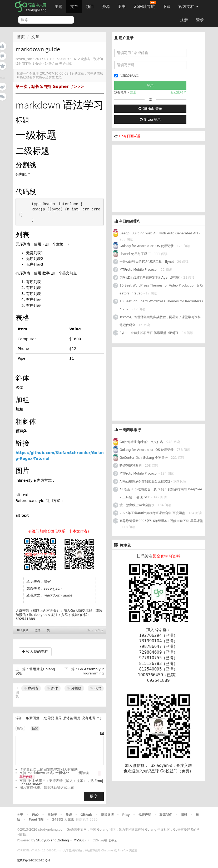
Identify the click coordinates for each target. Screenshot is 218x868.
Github (86, 815)
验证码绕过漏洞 (131, 466)
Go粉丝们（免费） (177, 771)
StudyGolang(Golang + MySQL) (61, 840)
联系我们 (166, 815)
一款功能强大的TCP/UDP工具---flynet (147, 262)
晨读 (69, 815)
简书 (47, 582)
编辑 (20, 728)
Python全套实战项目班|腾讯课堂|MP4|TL (149, 333)
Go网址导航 (145, 5)
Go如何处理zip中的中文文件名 (141, 442)
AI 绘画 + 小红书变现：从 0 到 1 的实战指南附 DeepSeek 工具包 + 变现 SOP (161, 493)
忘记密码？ (179, 92)
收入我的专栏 (35, 652)
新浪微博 (107, 815)
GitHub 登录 (150, 109)
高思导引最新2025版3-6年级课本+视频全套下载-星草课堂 (161, 521)
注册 (184, 20)
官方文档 (188, 7)
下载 (167, 7)
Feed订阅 (36, 820)
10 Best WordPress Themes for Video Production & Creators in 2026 (162, 289)
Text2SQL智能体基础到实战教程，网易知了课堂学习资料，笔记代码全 (162, 321)
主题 (58, 7)
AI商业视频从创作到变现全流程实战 (145, 481)
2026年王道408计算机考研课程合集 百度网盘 (152, 513)
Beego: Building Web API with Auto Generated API (159, 233)
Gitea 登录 (150, 119)
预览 (35, 728)
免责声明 (145, 815)
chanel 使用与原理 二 (135, 254)
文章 (74, 7)
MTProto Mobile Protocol (138, 270)
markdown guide (58, 595)
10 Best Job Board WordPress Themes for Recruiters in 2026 (161, 305)
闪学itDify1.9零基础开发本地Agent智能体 (150, 278)
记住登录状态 (126, 75)
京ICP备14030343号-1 (34, 860)
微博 (38, 630)
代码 (96, 688)
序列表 (31, 688)
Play (126, 815)
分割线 (74, 688)
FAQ (35, 815)
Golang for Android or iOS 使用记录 (147, 246)
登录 (200, 20)
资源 (106, 7)
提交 (94, 796)
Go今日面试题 (130, 136)
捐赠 (184, 815)
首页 (21, 37)
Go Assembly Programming (91, 671)
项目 (90, 7)
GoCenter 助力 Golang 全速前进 (144, 458)
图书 (122, 7)
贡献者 (52, 815)
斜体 (53, 688)
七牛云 (113, 840)
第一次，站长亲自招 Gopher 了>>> (50, 87)
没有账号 (88, 718)
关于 (20, 815)
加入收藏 (23, 630)
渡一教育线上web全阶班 (137, 505)
